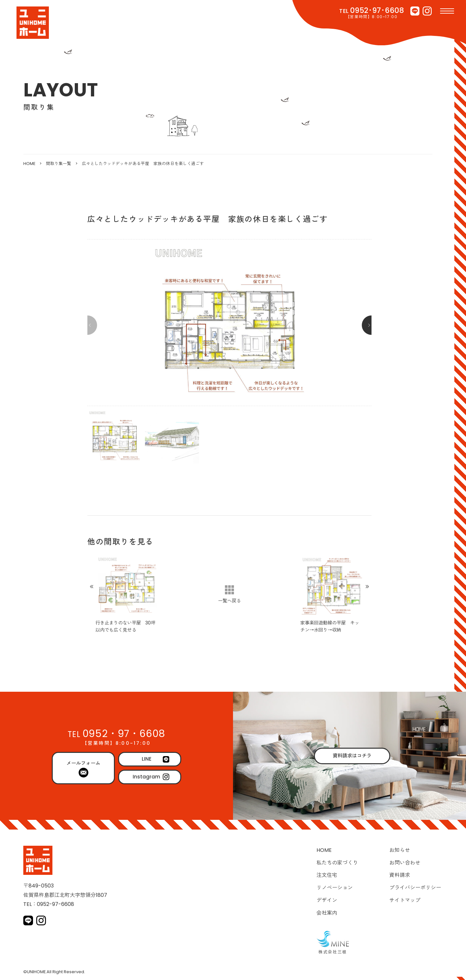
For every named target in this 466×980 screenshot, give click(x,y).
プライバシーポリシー (415, 888)
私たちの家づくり (337, 863)
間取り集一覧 (59, 164)
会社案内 (327, 913)
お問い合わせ (405, 863)
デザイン (327, 900)
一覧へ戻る (229, 601)
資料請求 (400, 875)
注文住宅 (327, 875)
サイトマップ (405, 900)
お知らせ (400, 850)
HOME (29, 164)
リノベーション (335, 888)
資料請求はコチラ (352, 756)
